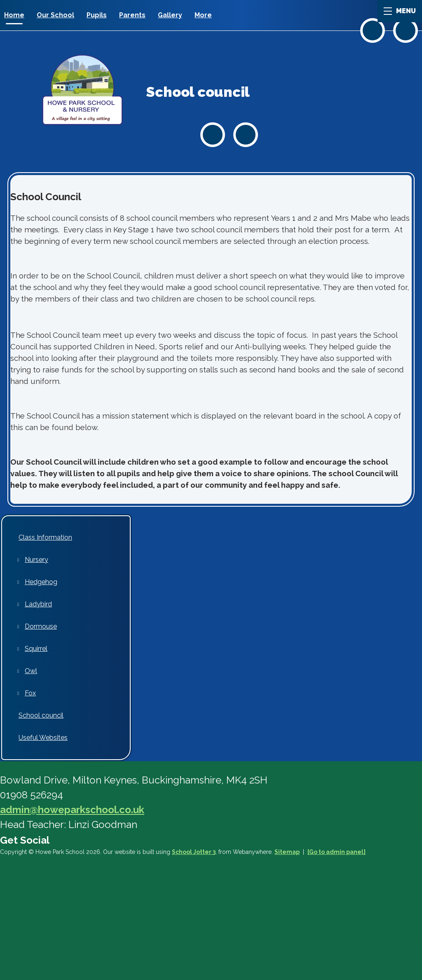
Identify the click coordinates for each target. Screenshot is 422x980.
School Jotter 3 (194, 852)
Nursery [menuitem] (36, 560)
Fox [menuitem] (30, 693)
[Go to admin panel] (336, 852)
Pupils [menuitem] (97, 15)
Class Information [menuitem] (45, 537)
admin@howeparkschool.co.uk (72, 810)
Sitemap (287, 852)
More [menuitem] (203, 15)
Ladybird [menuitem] (38, 604)
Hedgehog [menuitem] (41, 582)
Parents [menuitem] (132, 15)
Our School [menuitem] (55, 15)
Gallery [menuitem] (170, 15)
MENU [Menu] (400, 11)
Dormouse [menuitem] (41, 626)
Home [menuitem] (14, 15)
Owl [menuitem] (31, 671)
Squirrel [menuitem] (36, 649)
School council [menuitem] (41, 715)
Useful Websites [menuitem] (43, 738)
